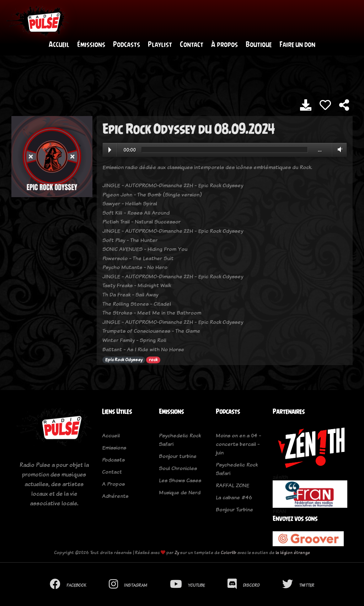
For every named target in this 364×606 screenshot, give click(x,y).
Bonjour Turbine (234, 510)
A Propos (113, 484)
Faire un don (297, 45)
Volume (339, 150)
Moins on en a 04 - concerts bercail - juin (238, 444)
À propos (224, 45)
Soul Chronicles (178, 468)
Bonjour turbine (178, 456)
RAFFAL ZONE (232, 486)
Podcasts (127, 45)
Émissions (91, 45)
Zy (177, 553)
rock (153, 360)
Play (110, 150)
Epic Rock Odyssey (124, 360)
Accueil (59, 45)
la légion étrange (293, 553)
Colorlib (229, 553)
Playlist (160, 45)
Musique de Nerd (180, 493)
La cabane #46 (234, 498)
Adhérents (115, 496)
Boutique (259, 45)
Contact (192, 45)
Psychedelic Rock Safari (180, 440)
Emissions (114, 448)
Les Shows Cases (180, 481)
